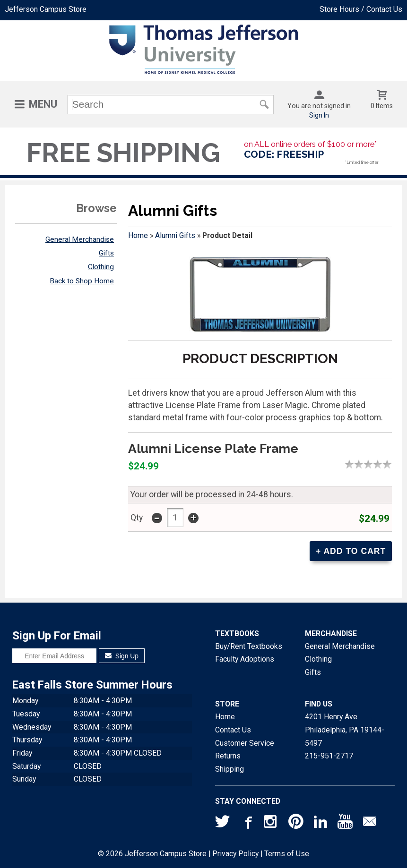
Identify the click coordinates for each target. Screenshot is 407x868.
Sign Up (122, 656)
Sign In (319, 115)
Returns (228, 756)
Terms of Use (287, 854)
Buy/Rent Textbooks (249, 646)
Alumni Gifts (175, 235)
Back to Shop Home (82, 281)
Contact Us (233, 730)
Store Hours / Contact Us (361, 9)
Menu (43, 104)
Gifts (106, 253)
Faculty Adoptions (245, 659)
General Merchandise (80, 239)
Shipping (229, 769)
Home (138, 235)
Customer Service (245, 743)
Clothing (101, 267)
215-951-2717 (329, 756)
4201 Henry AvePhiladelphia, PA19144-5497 (345, 730)
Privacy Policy (235, 854)
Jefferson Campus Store (46, 9)
